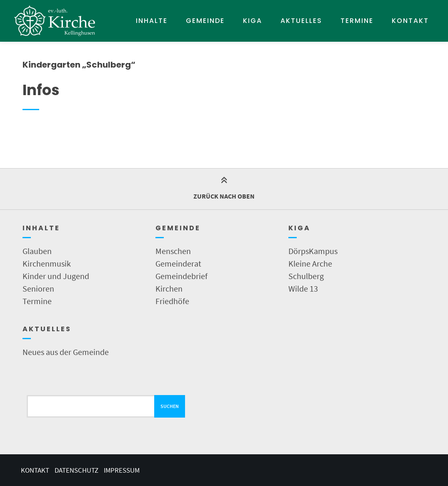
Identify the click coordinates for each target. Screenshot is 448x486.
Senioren (38, 288)
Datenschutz (76, 470)
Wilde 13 (303, 288)
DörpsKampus (313, 251)
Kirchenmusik (47, 263)
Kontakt (410, 21)
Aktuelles (301, 21)
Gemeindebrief (181, 276)
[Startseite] (55, 21)
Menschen (173, 251)
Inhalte (152, 21)
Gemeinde (205, 21)
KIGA (253, 21)
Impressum (122, 470)
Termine (357, 21)
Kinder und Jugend (56, 276)
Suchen (170, 406)
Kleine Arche (310, 263)
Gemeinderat (178, 263)
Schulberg (306, 276)
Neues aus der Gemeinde (66, 352)
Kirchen (169, 288)
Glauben (37, 251)
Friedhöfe (172, 301)
